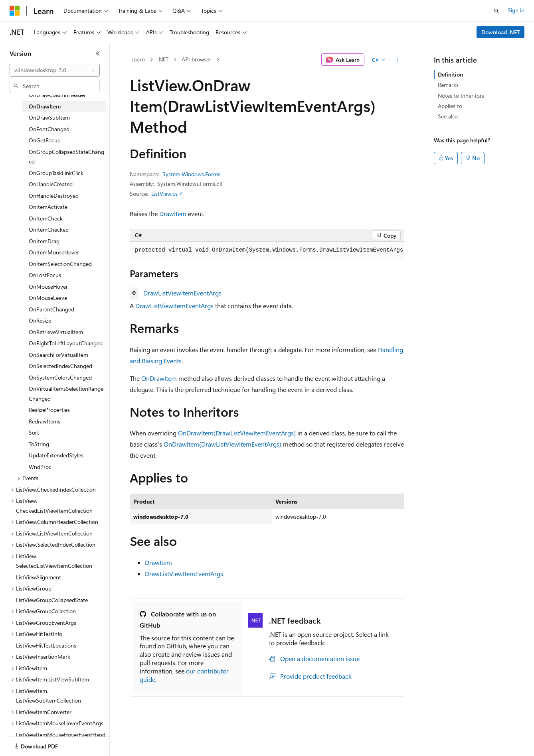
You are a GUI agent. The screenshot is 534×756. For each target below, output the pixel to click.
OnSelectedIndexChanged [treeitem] (60, 366)
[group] (267, 250)
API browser (196, 59)
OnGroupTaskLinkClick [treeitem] (56, 173)
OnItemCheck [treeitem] (46, 218)
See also (448, 116)
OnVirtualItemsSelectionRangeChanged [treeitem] (66, 394)
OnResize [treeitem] (40, 320)
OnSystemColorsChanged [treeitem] (60, 377)
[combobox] (55, 70)
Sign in (516, 10)
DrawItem (173, 214)
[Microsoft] (15, 11)
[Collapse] (98, 53)
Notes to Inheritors (461, 95)
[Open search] (496, 11)
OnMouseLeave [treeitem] (48, 298)
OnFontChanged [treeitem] (49, 129)
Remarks (448, 85)
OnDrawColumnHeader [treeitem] (57, 95)
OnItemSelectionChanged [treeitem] (60, 264)
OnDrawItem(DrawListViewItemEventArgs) (237, 433)
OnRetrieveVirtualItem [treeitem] (56, 332)
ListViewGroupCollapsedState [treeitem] (52, 600)
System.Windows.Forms (191, 174)
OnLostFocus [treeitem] (45, 275)
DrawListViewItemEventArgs (182, 293)
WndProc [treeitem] (40, 467)
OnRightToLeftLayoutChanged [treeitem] (66, 343)
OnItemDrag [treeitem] (44, 241)
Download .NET (501, 32)
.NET (163, 59)
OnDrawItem (159, 378)
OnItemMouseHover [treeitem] (54, 252)
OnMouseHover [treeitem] (48, 286)
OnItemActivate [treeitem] (48, 207)
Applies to (450, 106)
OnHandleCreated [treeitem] (51, 184)
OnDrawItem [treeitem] (45, 106)
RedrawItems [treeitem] (44, 421)
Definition (450, 74)
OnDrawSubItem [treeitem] (49, 117)
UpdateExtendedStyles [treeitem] (56, 455)
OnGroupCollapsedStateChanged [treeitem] (66, 157)
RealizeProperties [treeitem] (49, 410)
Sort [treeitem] (34, 432)
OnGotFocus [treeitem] (44, 140)
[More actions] (397, 60)
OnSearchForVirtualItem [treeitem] (58, 355)
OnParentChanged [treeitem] (51, 309)
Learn (138, 59)
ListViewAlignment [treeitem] (39, 577)
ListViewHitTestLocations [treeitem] (46, 645)
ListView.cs (164, 194)
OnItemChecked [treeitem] (49, 229)
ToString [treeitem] (39, 444)
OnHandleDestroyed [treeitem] (54, 196)
